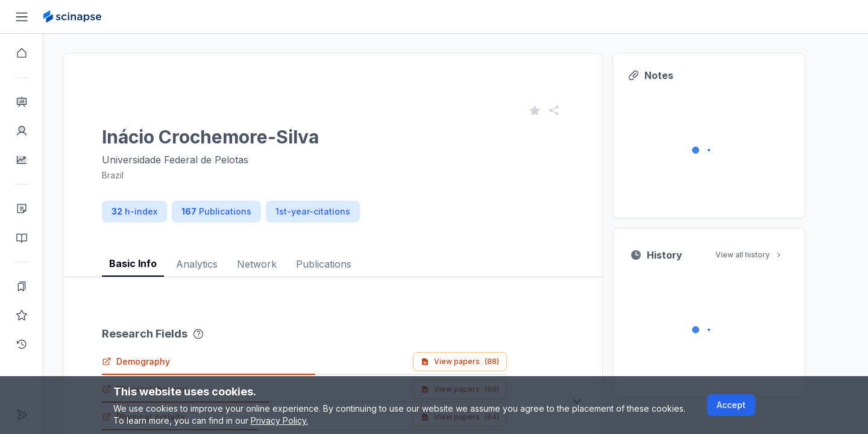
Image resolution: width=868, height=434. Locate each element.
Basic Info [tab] (155, 263)
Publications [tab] (345, 264)
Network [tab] (278, 264)
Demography (158, 361)
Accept (731, 405)
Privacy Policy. (279, 420)
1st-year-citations (335, 211)
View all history (771, 255)
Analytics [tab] (219, 264)
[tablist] (354, 255)
